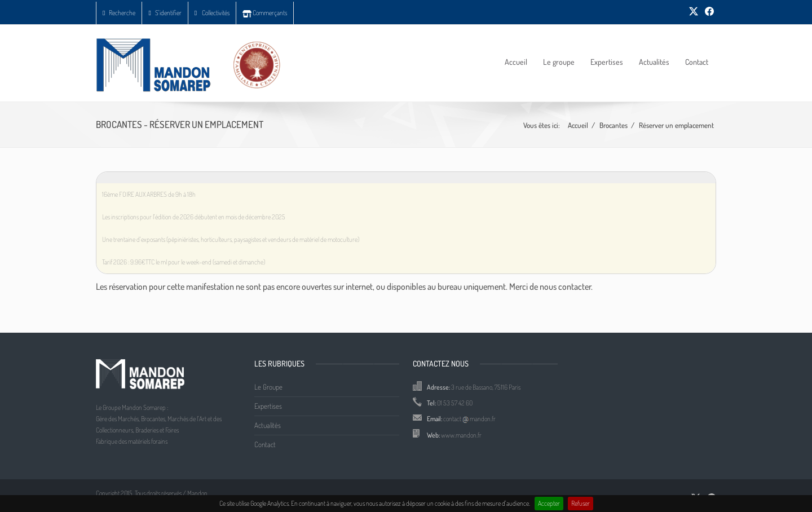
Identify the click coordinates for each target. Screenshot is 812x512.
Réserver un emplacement (676, 125)
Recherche (119, 13)
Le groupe (559, 62)
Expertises (607, 62)
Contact (697, 62)
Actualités (654, 62)
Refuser (581, 503)
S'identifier (165, 13)
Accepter (549, 503)
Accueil (516, 62)
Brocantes (614, 125)
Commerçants (265, 13)
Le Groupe (268, 387)
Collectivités (212, 13)
